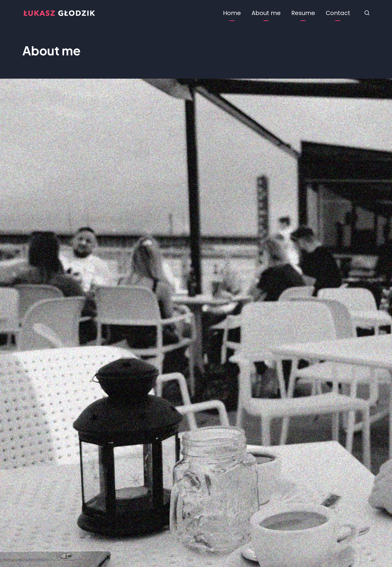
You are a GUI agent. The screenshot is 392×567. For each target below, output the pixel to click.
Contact (338, 13)
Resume (303, 13)
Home (232, 13)
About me (266, 13)
